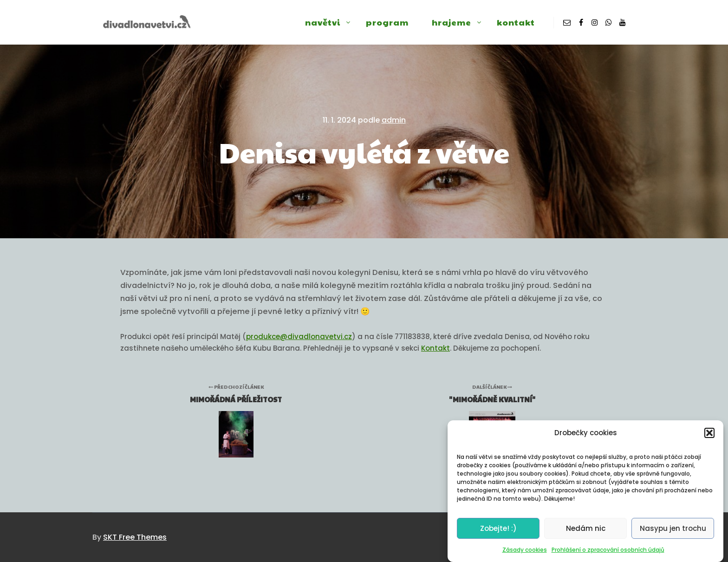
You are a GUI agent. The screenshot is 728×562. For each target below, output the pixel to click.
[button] (709, 437)
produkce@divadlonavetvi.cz (299, 337)
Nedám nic (586, 532)
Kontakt (435, 348)
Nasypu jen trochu (673, 532)
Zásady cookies (525, 553)
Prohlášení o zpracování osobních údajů (608, 553)
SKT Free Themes (135, 537)
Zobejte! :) (498, 532)
